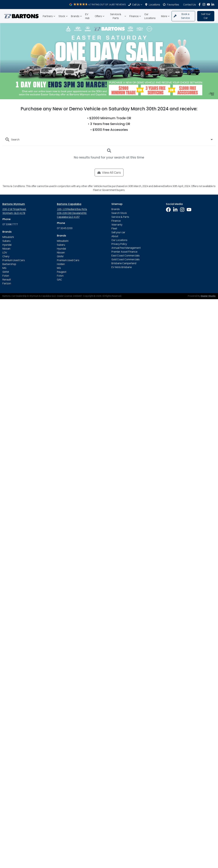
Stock (63, 16)
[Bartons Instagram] (205, 4)
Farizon (7, 283)
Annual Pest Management (126, 248)
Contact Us (190, 5)
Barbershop (9, 264)
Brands (77, 16)
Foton (6, 276)
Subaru (6, 241)
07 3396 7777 (10, 224)
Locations (154, 5)
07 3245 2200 (65, 228)
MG (4, 268)
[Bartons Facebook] (200, 4)
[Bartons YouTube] (209, 4)
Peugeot (62, 272)
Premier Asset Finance (124, 252)
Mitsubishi (8, 237)
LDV (5, 252)
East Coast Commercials (126, 256)
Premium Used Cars (14, 260)
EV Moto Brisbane (122, 267)
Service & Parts (118, 16)
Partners (49, 16)
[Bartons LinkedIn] (213, 4)
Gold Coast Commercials (126, 259)
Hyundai (7, 245)
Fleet (114, 228)
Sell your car (118, 232)
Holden (61, 264)
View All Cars (109, 172)
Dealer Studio (208, 296)
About (115, 236)
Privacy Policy (119, 244)
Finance (136, 16)
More (166, 16)
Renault (7, 280)
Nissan (6, 249)
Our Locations (150, 16)
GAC (59, 280)
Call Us (138, 5)
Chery (6, 256)
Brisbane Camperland (124, 263)
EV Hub (87, 16)
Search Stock (119, 213)
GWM (6, 272)
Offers (100, 16)
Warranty (117, 225)
